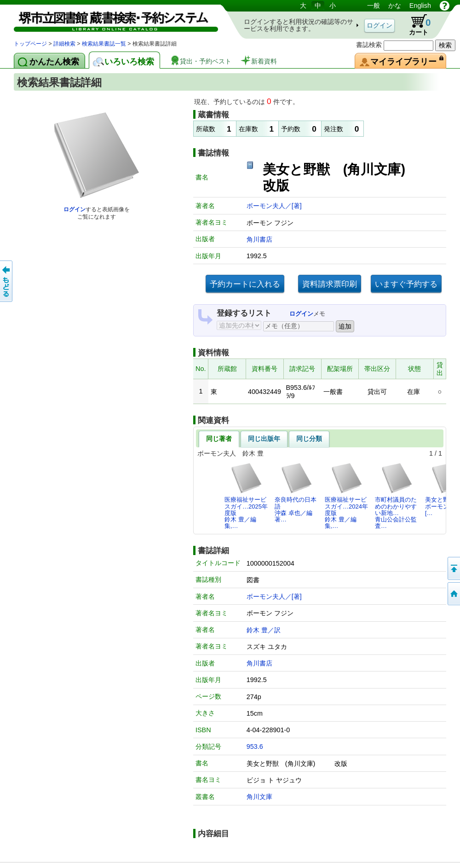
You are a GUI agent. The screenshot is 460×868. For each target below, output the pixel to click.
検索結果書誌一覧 (104, 44)
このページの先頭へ (453, 568)
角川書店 (259, 239)
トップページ (30, 44)
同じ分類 (309, 439)
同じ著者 (219, 439)
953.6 (255, 746)
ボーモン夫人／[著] (274, 206)
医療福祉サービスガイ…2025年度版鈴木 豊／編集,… (246, 496)
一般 (374, 6)
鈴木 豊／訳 (264, 630)
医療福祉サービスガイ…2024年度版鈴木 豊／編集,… (346, 496)
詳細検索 (64, 44)
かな (395, 6)
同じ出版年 (264, 439)
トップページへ (453, 594)
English (420, 6)
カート (415, 25)
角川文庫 (259, 797)
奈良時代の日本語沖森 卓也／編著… (296, 492)
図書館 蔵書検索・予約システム (110, 20)
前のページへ (7, 281)
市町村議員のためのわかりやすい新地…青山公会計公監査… (396, 496)
